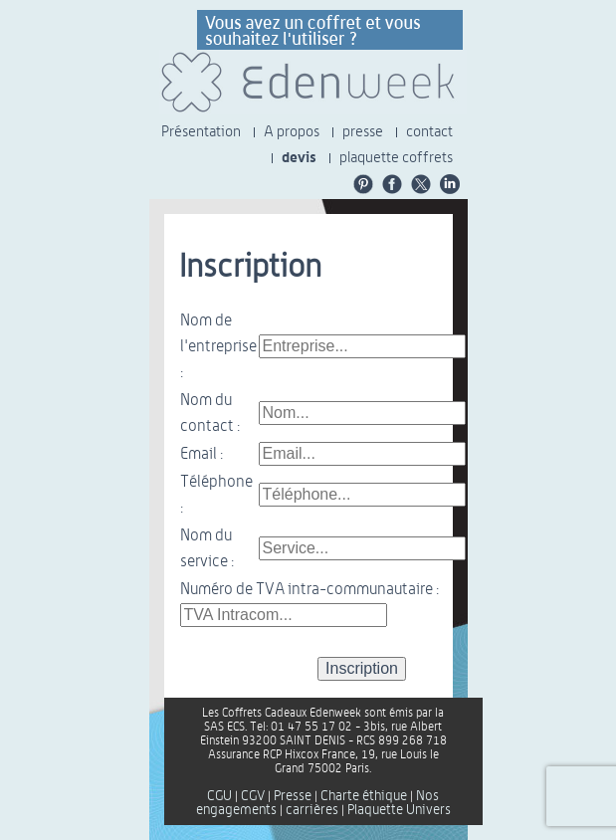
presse (363, 132)
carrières (312, 810)
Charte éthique (364, 796)
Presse (293, 796)
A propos (292, 132)
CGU (219, 796)
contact (429, 132)
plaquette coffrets (396, 158)
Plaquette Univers (399, 810)
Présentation (201, 132)
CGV (253, 796)
